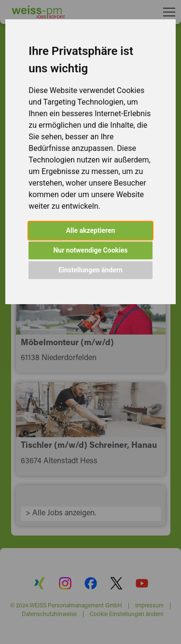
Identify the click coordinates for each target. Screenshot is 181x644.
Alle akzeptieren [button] (91, 230)
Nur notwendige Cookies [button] (90, 250)
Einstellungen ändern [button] (90, 270)
